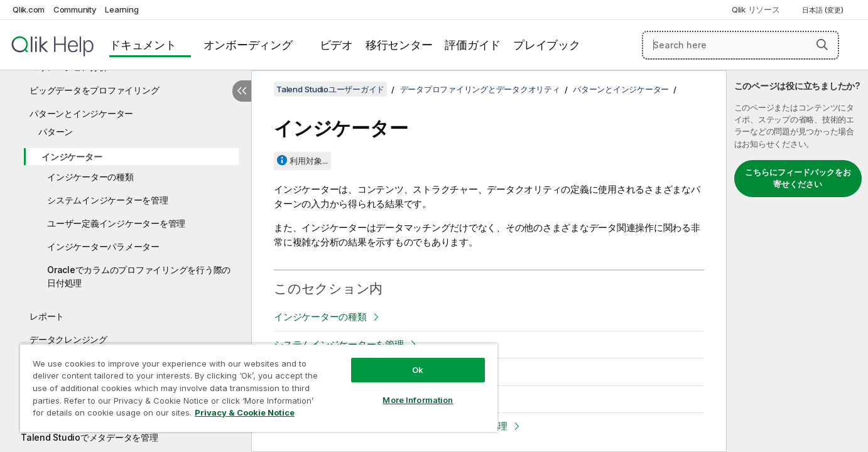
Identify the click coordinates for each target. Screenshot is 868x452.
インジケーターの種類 (90, 177)
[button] (822, 45)
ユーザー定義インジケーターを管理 (116, 223)
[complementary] (797, 261)
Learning (122, 9)
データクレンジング (68, 339)
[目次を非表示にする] (242, 91)
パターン (56, 132)
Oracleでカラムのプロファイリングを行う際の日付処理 (139, 276)
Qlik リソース (756, 9)
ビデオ (336, 45)
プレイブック (547, 45)
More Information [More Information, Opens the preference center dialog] (418, 400)
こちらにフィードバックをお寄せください (798, 178)
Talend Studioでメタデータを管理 (90, 437)
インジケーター (72, 157)
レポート (47, 316)
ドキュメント (143, 45)
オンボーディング (248, 45)
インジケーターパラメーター (103, 246)
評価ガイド (473, 45)
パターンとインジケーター (81, 113)
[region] (259, 388)
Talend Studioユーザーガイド (330, 89)
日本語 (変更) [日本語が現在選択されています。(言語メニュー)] (824, 10)
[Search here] (741, 45)
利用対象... (309, 161)
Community (75, 9)
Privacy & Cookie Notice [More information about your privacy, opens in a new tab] (245, 412)
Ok (418, 370)
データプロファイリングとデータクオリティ (480, 89)
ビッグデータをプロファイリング (94, 90)
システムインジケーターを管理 (108, 200)
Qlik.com (29, 9)
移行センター (399, 45)
